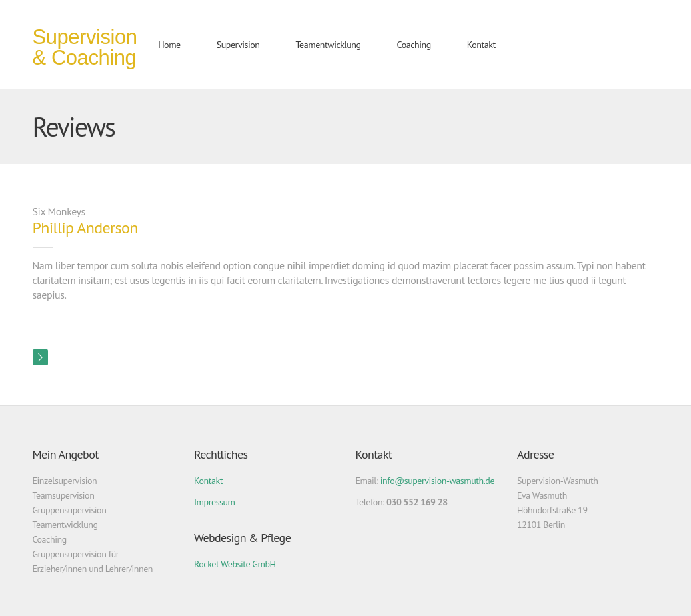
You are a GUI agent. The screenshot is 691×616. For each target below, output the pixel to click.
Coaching (414, 45)
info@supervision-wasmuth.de (437, 481)
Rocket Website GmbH (235, 564)
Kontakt (481, 45)
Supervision (238, 45)
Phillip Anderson (85, 228)
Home (169, 45)
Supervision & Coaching (85, 47)
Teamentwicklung (329, 45)
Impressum (215, 502)
